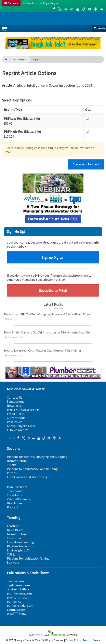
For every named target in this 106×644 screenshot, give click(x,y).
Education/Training (20, 542)
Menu (5, 29)
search (99, 28)
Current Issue (16, 418)
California (14, 538)
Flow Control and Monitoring (27, 477)
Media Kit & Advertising (23, 410)
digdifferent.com (18, 585)
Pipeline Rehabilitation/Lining (28, 558)
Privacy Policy (73, 640)
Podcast (13, 507)
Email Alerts (16, 414)
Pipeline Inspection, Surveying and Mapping (37, 457)
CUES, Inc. (14, 554)
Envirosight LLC (18, 550)
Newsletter (15, 406)
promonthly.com (19, 597)
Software (13, 562)
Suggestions (16, 401)
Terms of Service (92, 640)
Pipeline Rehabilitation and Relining (32, 469)
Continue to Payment (86, 164)
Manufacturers (17, 487)
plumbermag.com (19, 593)
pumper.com (16, 601)
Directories (15, 503)
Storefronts (15, 491)
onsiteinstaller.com (21, 589)
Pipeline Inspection (21, 546)
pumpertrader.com (20, 605)
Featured (13, 526)
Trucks (11, 465)
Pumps (12, 473)
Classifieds (14, 495)
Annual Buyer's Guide (21, 426)
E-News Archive (18, 430)
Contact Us (15, 397)
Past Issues (15, 422)
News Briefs (15, 530)
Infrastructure (17, 461)
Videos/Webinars (18, 499)
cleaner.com (15, 581)
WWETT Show (17, 614)
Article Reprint (20, 59)
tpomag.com (16, 609)
